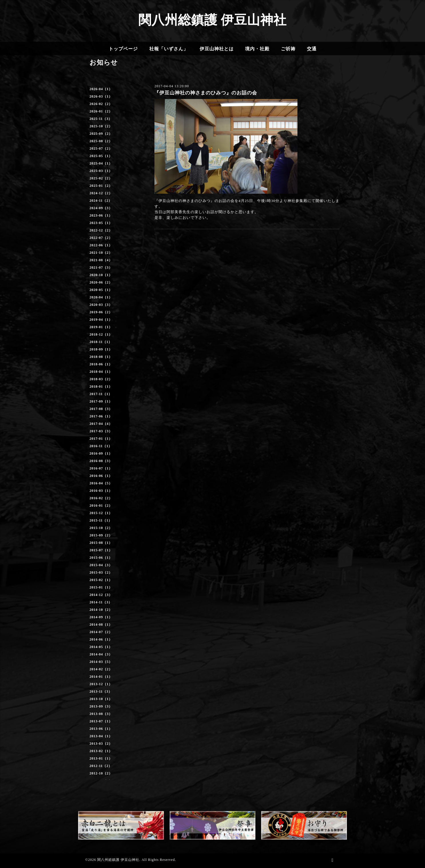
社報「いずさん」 (169, 49)
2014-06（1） (101, 639)
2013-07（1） (101, 721)
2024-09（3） (101, 208)
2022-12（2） (101, 230)
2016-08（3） (101, 461)
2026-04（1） (101, 89)
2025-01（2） (101, 186)
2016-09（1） (101, 453)
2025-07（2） (101, 148)
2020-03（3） (101, 305)
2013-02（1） (101, 751)
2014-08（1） (101, 625)
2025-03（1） (101, 171)
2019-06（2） (101, 312)
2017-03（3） (101, 431)
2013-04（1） (101, 736)
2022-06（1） (101, 245)
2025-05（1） (101, 156)
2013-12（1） (101, 684)
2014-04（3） (101, 654)
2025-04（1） (101, 163)
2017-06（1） (101, 416)
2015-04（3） (101, 565)
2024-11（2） (101, 201)
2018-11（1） (101, 342)
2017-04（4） (101, 424)
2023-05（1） (101, 223)
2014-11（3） (101, 602)
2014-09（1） (101, 617)
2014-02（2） (101, 669)
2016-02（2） (101, 498)
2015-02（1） (101, 580)
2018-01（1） (101, 387)
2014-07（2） (101, 632)
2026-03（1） (101, 96)
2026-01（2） (101, 111)
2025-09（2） (101, 134)
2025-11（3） (101, 119)
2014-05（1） (101, 647)
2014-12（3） (101, 595)
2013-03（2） (101, 744)
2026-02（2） (101, 104)
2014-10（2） (101, 610)
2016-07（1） (101, 468)
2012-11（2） (101, 766)
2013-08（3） (101, 714)
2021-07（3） (101, 267)
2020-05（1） (101, 290)
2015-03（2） (101, 572)
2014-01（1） (101, 677)
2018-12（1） (101, 334)
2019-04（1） (101, 320)
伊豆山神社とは (217, 49)
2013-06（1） (101, 729)
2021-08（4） (101, 260)
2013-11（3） (101, 691)
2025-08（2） (101, 141)
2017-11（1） (101, 394)
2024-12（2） (101, 193)
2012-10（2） (101, 773)
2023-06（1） (101, 215)
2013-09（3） (101, 706)
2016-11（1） (101, 446)
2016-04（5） (101, 483)
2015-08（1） (101, 543)
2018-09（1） (101, 349)
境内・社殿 (257, 49)
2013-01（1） (101, 758)
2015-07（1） (101, 550)
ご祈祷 (288, 49)
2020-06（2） (101, 282)
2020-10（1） (101, 275)
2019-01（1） (101, 327)
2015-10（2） (101, 528)
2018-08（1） (101, 357)
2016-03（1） (101, 491)
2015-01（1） (101, 587)
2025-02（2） (101, 178)
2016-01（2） (101, 506)
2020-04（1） (101, 297)
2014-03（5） (101, 662)
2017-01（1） (101, 439)
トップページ (123, 49)
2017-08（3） (101, 409)
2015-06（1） (101, 558)
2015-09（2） (101, 535)
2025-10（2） (101, 126)
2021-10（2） (101, 253)
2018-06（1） (101, 364)
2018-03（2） (101, 379)
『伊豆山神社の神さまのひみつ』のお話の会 (206, 93)
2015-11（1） (101, 520)
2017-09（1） (101, 401)
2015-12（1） (101, 513)
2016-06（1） (101, 476)
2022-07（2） (101, 238)
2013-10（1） (101, 699)
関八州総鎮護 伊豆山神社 (213, 20)
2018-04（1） (101, 372)
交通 (312, 49)
